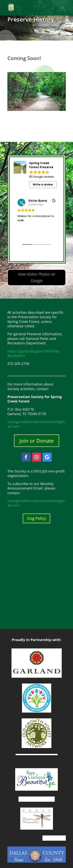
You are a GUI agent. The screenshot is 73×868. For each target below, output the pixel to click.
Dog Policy (36, 518)
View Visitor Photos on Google (36, 277)
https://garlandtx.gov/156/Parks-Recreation (34, 353)
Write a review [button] (43, 184)
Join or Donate (37, 441)
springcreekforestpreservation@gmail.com (36, 424)
